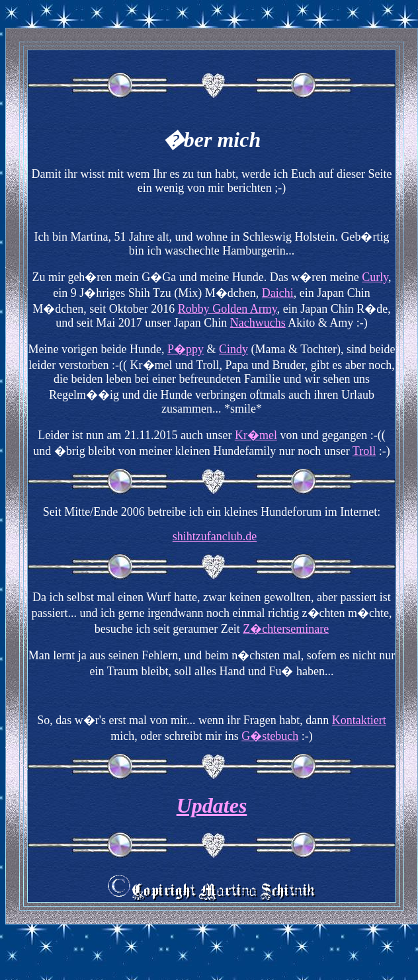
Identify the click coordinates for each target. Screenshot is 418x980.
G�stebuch (270, 736)
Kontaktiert (359, 720)
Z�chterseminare (286, 629)
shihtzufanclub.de (215, 536)
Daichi (278, 293)
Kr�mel (256, 435)
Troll (364, 451)
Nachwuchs (258, 323)
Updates (212, 805)
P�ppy (186, 349)
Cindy (233, 349)
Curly (375, 277)
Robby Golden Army (228, 309)
